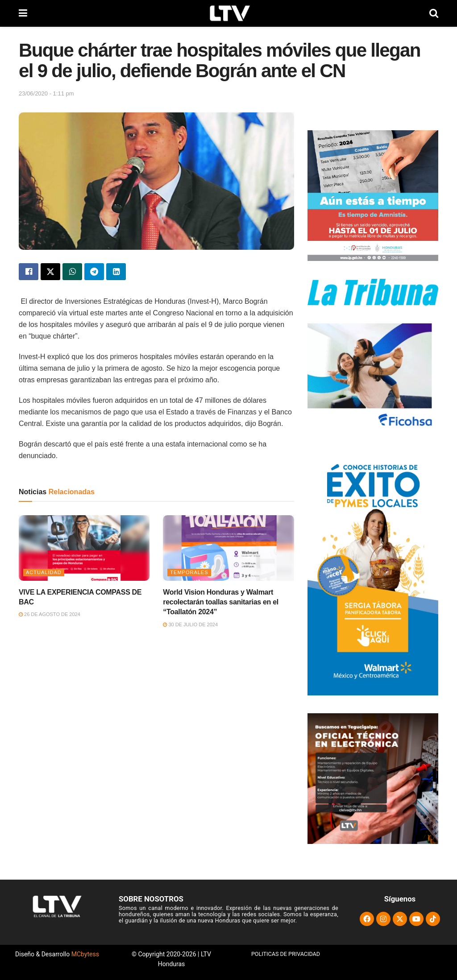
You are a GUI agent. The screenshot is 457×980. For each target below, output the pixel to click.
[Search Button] (434, 13)
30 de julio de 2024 (190, 624)
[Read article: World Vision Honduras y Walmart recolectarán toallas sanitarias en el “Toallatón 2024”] (228, 548)
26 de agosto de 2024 (50, 614)
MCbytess (85, 954)
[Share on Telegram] (94, 272)
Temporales (189, 572)
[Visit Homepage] (228, 13)
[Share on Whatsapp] (72, 272)
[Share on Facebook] (29, 272)
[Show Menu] (23, 13)
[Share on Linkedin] (116, 272)
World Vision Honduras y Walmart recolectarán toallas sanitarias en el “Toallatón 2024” (221, 602)
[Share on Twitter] (50, 272)
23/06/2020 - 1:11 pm (46, 93)
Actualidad (44, 572)
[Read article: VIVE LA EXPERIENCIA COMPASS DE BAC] (84, 548)
